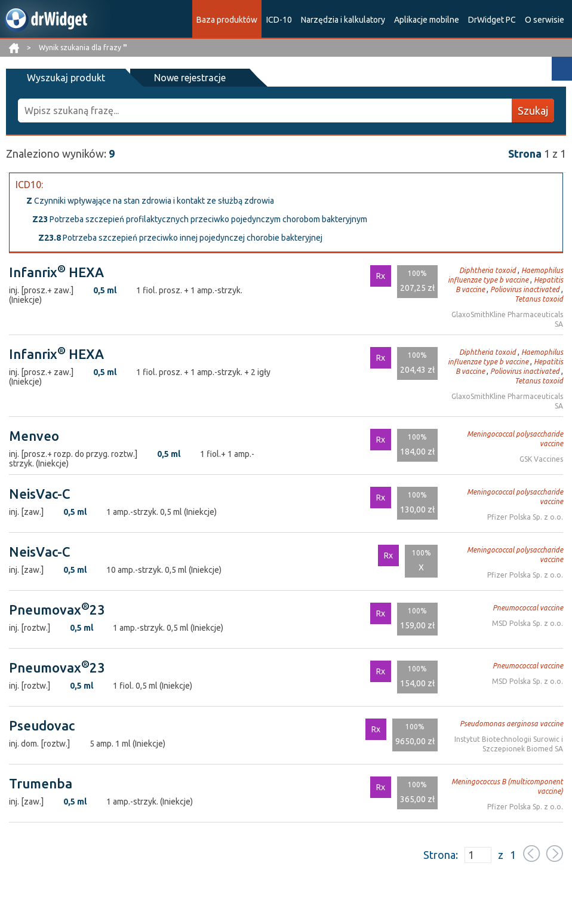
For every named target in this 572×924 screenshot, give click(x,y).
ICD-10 (279, 20)
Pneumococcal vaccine (528, 608)
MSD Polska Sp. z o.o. (528, 623)
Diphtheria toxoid (488, 270)
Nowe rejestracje (190, 78)
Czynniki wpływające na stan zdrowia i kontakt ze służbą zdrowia (150, 201)
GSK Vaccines (541, 459)
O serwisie (545, 20)
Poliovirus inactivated (525, 289)
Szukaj (533, 110)
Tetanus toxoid (539, 299)
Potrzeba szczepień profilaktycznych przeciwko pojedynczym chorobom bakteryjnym (200, 219)
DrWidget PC (492, 20)
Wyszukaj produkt (66, 78)
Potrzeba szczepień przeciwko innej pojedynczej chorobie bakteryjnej (180, 238)
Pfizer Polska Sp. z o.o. (525, 517)
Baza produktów (227, 20)
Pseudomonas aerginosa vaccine (511, 724)
